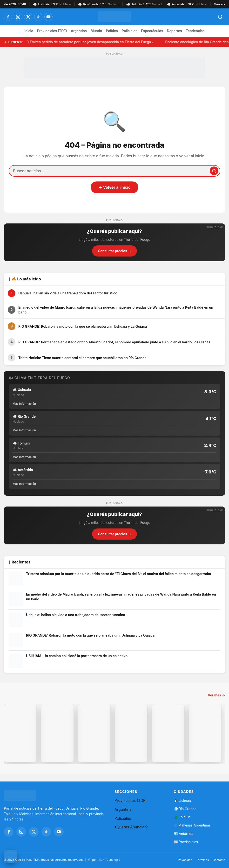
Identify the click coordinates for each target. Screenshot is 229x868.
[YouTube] (48, 17)
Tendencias (195, 31)
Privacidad (185, 860)
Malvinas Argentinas (192, 825)
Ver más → (216, 695)
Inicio (29, 31)
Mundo (96, 31)
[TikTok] (38, 17)
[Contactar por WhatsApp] (11, 856)
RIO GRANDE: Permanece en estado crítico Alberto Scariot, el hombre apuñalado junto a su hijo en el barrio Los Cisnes (114, 342)
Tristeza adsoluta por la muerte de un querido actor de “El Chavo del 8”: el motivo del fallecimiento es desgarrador (119, 574)
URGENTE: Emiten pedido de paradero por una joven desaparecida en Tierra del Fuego (83, 42)
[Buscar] (214, 171)
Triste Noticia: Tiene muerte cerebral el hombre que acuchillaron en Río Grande (82, 358)
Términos (203, 860)
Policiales (129, 31)
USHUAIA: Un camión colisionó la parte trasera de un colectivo (77, 656)
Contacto (219, 860)
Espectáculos (152, 31)
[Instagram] (18, 17)
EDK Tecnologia (109, 860)
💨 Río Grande (185, 809)
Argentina (79, 31)
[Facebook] (8, 17)
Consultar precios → (114, 251)
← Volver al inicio (114, 187)
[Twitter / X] (28, 17)
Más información (24, 404)
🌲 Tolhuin (182, 817)
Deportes (174, 31)
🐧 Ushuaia (183, 800)
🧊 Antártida (184, 834)
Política (112, 31)
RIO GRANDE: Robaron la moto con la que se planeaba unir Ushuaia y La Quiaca (83, 326)
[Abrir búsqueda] (220, 17)
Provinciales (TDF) (52, 31)
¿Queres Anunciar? (131, 827)
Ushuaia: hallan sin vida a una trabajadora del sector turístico (68, 293)
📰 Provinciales (186, 842)
